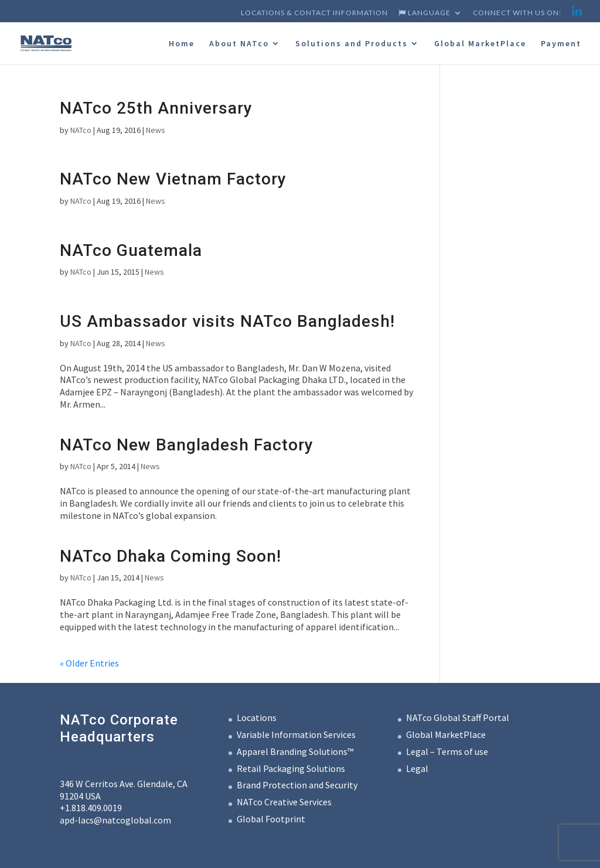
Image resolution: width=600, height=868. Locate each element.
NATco (81, 130)
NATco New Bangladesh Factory (187, 445)
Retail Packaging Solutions (291, 768)
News (156, 130)
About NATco (239, 44)
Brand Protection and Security (297, 785)
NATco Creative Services (284, 802)
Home (182, 44)
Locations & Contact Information (314, 13)
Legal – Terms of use (447, 751)
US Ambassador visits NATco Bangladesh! (227, 321)
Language (425, 13)
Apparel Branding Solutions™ (295, 751)
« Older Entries (89, 663)
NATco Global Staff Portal (458, 717)
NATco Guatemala (131, 250)
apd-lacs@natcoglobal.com (115, 820)
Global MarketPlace (480, 44)
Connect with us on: (517, 13)
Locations (257, 717)
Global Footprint (271, 819)
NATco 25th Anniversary (156, 108)
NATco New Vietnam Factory (173, 179)
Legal (417, 768)
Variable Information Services (296, 734)
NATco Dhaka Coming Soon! (171, 556)
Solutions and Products (352, 44)
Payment (561, 44)
